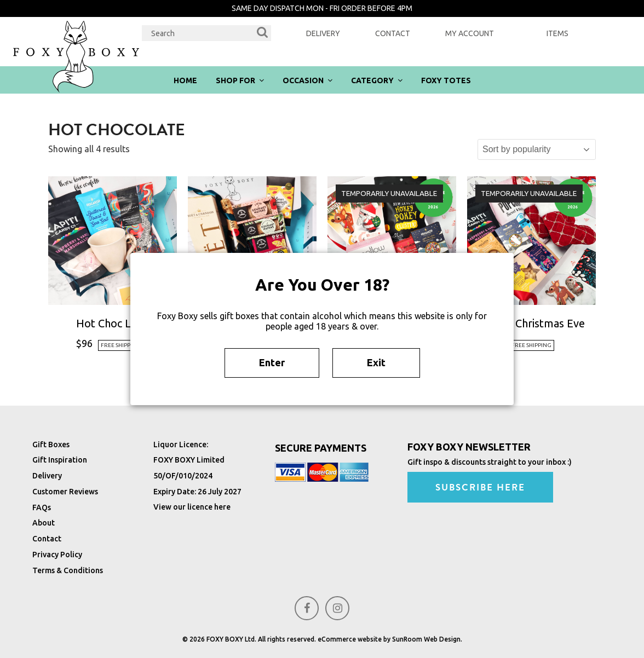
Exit (376, 362)
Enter (272, 362)
